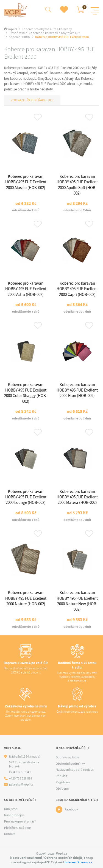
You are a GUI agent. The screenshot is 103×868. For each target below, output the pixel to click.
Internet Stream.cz (79, 862)
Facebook (71, 809)
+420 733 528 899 (21, 779)
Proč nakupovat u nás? (20, 821)
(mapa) (35, 756)
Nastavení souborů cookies (75, 770)
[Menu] (95, 10)
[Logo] (16, 10)
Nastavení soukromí (26, 858)
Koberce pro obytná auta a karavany (47, 29)
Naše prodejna (14, 815)
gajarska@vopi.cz (21, 785)
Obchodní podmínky (70, 764)
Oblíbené (62, 789)
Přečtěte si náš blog (17, 828)
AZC (47, 862)
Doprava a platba (68, 757)
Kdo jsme (11, 809)
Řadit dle (45, 100)
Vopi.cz (12, 29)
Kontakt (10, 834)
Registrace (63, 782)
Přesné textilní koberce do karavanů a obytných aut (44, 33)
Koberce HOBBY (20, 37)
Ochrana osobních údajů (63, 858)
